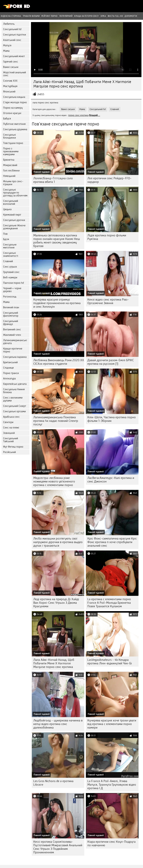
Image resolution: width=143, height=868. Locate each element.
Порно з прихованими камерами (11, 151)
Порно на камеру (13, 108)
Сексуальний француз (11, 323)
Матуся (7, 45)
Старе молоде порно (15, 102)
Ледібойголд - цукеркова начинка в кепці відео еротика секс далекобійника (58, 724)
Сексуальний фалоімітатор (11, 314)
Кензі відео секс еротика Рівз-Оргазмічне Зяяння (108, 301)
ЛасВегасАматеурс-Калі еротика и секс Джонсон (111, 480)
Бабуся (7, 119)
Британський (10, 362)
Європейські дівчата (15, 384)
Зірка (103, 16)
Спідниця (8, 368)
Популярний (66, 16)
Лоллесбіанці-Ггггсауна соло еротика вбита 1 (53, 180)
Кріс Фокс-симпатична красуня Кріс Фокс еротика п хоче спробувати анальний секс (112, 542)
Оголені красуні (12, 113)
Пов (5, 234)
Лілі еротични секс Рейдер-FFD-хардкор (109, 180)
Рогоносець (10, 297)
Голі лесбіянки (11, 171)
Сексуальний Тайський (11, 440)
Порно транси (11, 373)
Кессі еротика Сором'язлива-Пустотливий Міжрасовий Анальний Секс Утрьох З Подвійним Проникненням (58, 847)
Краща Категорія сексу (86, 16)
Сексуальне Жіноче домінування (14, 227)
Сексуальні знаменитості (11, 254)
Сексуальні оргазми (14, 411)
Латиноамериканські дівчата (15, 342)
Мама (6, 51)
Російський (9, 452)
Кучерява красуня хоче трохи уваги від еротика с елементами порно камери (112, 724)
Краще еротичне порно (13, 350)
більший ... (95, 115)
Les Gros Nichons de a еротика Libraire (53, 783)
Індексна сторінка (11, 16)
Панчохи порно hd (13, 283)
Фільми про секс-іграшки (13, 183)
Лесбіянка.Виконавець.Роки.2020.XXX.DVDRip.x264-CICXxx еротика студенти (59, 362)
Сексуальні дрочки (14, 220)
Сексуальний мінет (14, 56)
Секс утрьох (10, 267)
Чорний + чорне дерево (12, 290)
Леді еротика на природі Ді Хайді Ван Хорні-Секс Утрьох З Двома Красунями (56, 603)
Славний (8, 261)
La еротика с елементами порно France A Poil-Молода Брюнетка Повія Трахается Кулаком (109, 603)
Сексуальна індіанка (15, 357)
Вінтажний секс (12, 329)
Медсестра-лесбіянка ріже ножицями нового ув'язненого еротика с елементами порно (54, 481)
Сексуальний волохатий (11, 202)
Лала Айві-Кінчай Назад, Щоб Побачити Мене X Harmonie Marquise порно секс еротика (54, 663)
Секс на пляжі (11, 428)
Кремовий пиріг (12, 215)
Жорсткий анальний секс (14, 74)
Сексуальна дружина (15, 129)
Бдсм (6, 239)
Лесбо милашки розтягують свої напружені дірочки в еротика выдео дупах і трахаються (58, 542)
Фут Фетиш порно (13, 447)
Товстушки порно (13, 143)
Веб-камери (10, 277)
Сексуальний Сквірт (15, 406)
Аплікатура (9, 379)
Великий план (11, 307)
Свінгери (8, 422)
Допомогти (131, 16)
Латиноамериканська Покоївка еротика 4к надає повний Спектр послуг (56, 421)
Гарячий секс (11, 62)
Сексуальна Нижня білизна (14, 391)
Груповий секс (11, 272)
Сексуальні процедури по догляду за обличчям (15, 193)
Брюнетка (9, 160)
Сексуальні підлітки (14, 35)
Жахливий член (12, 335)
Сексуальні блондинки (9, 136)
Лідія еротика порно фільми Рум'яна (107, 237)
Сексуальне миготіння (10, 246)
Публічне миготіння (14, 124)
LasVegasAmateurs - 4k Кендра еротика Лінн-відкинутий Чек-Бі (110, 662)
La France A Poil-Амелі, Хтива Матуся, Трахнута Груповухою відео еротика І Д (112, 785)
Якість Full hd (115, 16)
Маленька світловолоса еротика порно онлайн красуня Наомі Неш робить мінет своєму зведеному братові (57, 241)
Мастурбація (10, 86)
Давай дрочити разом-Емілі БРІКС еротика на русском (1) (111, 362)
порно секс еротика (78, 115)
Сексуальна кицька (14, 97)
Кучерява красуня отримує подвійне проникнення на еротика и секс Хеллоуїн (57, 303)
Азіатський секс (12, 40)
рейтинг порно (49, 16)
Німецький (9, 176)
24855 (41, 94)
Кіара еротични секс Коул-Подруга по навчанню (111, 843)
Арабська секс (11, 417)
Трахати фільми (31, 16)
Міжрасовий (10, 165)
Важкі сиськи (11, 67)
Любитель (9, 24)
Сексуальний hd (12, 29)
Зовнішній (9, 433)
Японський (9, 92)
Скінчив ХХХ (10, 81)
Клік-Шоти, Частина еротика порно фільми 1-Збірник (112, 419)
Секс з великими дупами (13, 399)
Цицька (7, 209)
